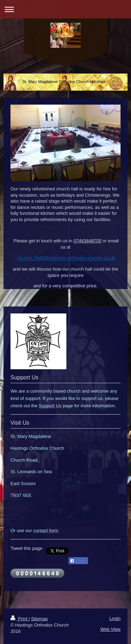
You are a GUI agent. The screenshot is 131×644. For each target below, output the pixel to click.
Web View (110, 629)
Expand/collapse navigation (65, 9)
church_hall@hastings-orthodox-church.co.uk (66, 258)
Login (115, 618)
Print (20, 619)
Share (78, 561)
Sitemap (39, 619)
